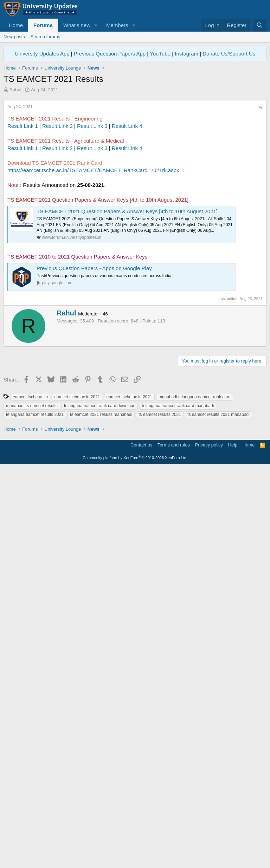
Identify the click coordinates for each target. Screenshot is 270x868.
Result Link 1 (23, 224)
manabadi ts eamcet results (32, 708)
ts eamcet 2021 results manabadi (101, 717)
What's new (77, 25)
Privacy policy (209, 845)
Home (16, 25)
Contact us (141, 845)
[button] (96, 25)
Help (233, 845)
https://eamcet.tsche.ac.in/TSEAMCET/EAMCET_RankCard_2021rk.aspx (93, 269)
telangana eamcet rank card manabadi (178, 708)
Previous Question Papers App (110, 54)
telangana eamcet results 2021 (35, 717)
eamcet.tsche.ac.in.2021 (129, 699)
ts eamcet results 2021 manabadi (218, 717)
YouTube (160, 54)
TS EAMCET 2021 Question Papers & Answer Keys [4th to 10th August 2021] (127, 310)
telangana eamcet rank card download (100, 708)
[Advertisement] (135, 146)
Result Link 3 (92, 224)
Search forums (46, 37)
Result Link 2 (57, 224)
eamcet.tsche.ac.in (30, 699)
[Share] (261, 205)
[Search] (260, 25)
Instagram (187, 54)
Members (117, 25)
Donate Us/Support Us (229, 54)
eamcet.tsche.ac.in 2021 (77, 699)
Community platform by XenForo (135, 858)
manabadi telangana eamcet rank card (195, 699)
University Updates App (42, 54)
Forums (43, 25)
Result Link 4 (127, 224)
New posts (14, 37)
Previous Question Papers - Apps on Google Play (94, 367)
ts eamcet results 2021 (160, 717)
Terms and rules (174, 845)
